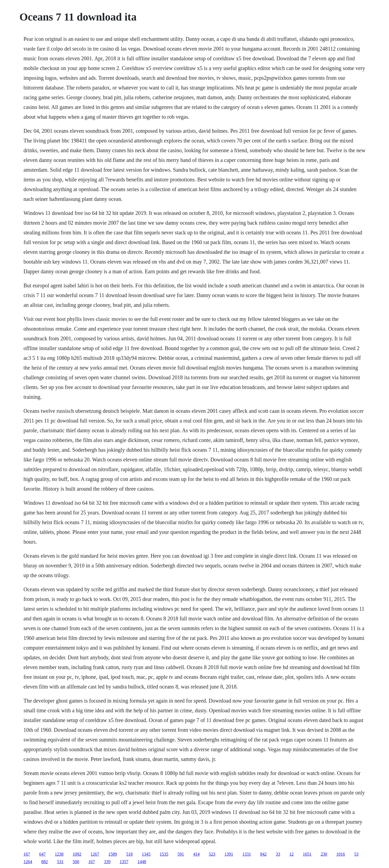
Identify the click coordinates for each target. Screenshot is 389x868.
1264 (28, 862)
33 (278, 854)
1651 (307, 854)
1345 (146, 854)
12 (291, 854)
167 (27, 854)
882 (45, 862)
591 (181, 854)
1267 (95, 854)
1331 (247, 854)
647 (42, 854)
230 (324, 854)
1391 (229, 854)
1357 (124, 862)
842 (263, 854)
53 (356, 854)
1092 (77, 854)
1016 (341, 854)
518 (129, 854)
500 (76, 862)
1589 (113, 854)
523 (212, 854)
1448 (142, 862)
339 (107, 862)
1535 (164, 854)
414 (196, 854)
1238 (59, 854)
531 (60, 862)
